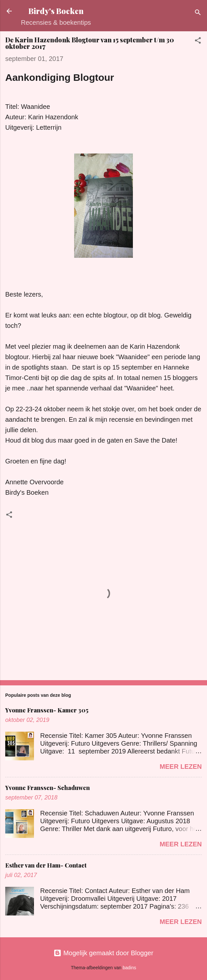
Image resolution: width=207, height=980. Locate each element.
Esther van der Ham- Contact (46, 865)
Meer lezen (181, 767)
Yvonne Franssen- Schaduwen (48, 788)
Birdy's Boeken (56, 11)
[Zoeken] (198, 13)
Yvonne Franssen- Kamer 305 (47, 710)
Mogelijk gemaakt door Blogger (103, 953)
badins (129, 968)
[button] (198, 41)
